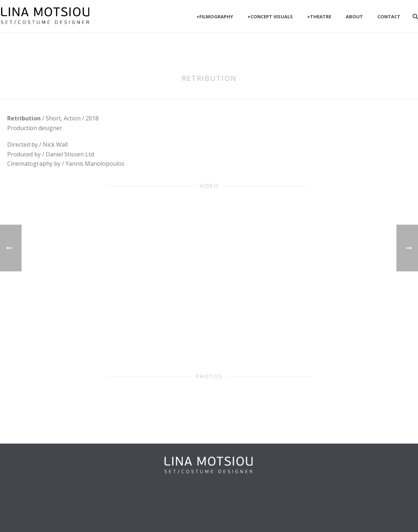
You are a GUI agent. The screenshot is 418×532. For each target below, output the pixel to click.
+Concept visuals (270, 17)
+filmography (215, 17)
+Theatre (319, 17)
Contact (389, 17)
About (354, 17)
